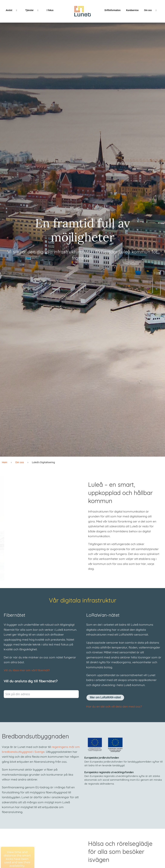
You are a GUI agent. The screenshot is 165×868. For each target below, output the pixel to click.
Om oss (152, 10)
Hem (5, 462)
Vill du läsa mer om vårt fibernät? (27, 671)
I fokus (50, 10)
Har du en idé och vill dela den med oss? (114, 707)
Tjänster (33, 10)
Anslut (13, 10)
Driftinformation (113, 10)
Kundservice (132, 10)
